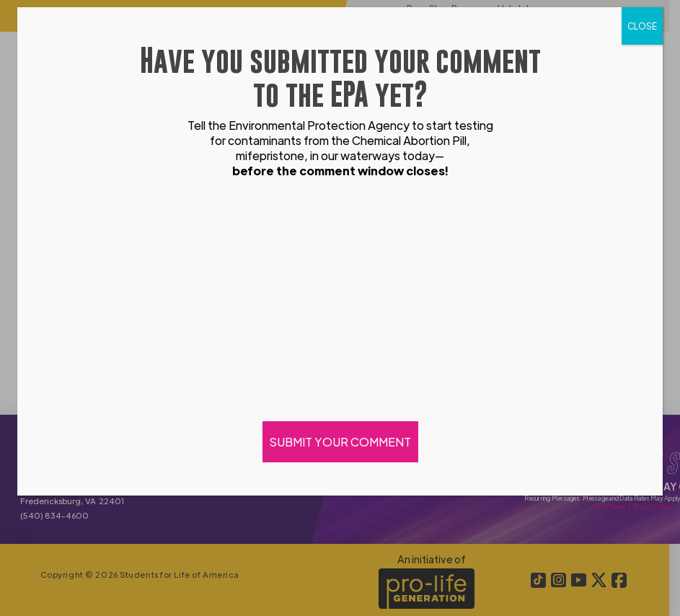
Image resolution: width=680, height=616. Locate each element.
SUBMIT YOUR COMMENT (340, 442)
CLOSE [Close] (642, 26)
